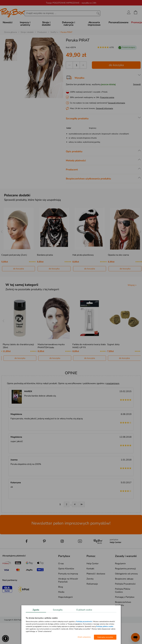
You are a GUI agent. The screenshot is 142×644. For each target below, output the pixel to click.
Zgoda (36, 610)
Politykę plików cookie (105, 626)
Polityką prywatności (84, 621)
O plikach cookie (84, 610)
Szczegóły (58, 610)
